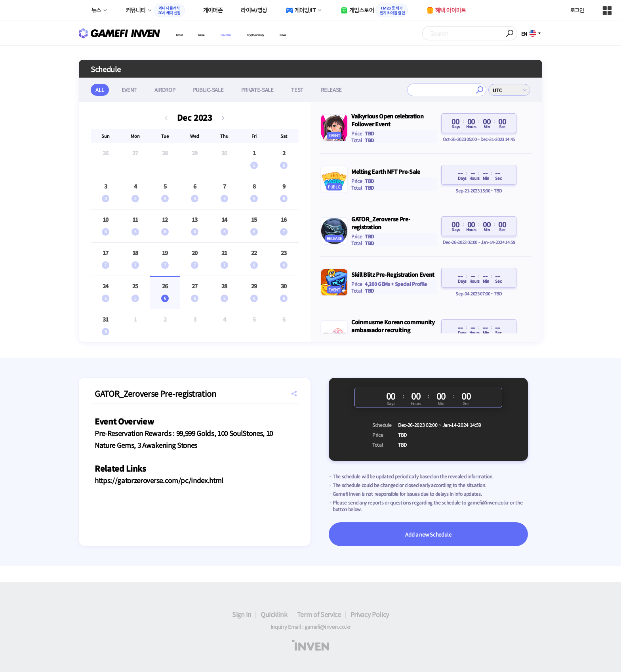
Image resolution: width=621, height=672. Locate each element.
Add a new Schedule (428, 534)
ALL (101, 90)
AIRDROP (170, 90)
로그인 (577, 10)
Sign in (242, 614)
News (343, 33)
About (184, 33)
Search (510, 33)
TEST (310, 90)
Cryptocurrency (299, 33)
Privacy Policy (370, 614)
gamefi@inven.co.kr (488, 502)
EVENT (132, 90)
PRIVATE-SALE (267, 90)
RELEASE (346, 90)
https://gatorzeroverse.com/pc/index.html (159, 480)
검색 (480, 90)
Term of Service (319, 614)
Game (215, 33)
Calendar (250, 33)
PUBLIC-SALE (216, 90)
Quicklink (274, 614)
